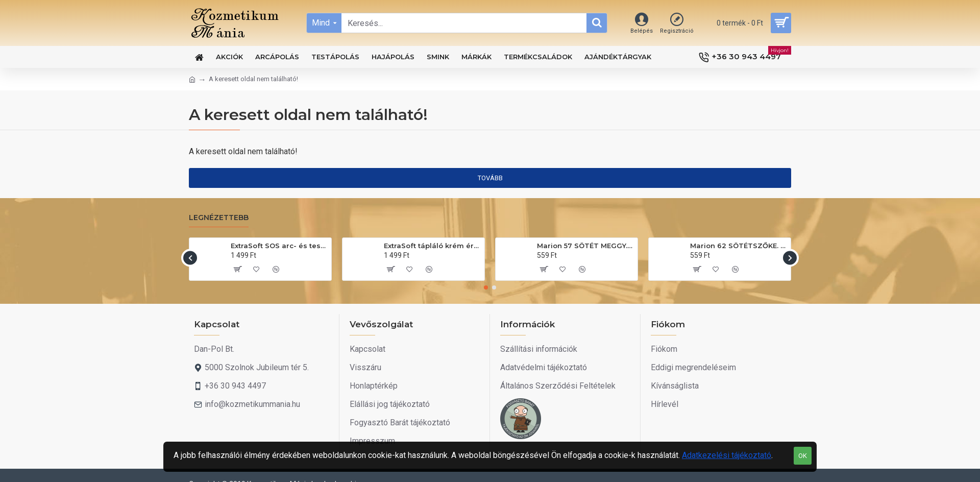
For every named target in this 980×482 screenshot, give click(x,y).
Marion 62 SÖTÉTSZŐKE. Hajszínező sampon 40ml (739, 246)
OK (803, 456)
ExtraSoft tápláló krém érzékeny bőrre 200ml (432, 246)
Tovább (490, 178)
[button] (190, 258)
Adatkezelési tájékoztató (727, 455)
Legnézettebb (219, 218)
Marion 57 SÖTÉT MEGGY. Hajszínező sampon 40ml (585, 246)
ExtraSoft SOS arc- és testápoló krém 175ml (279, 246)
